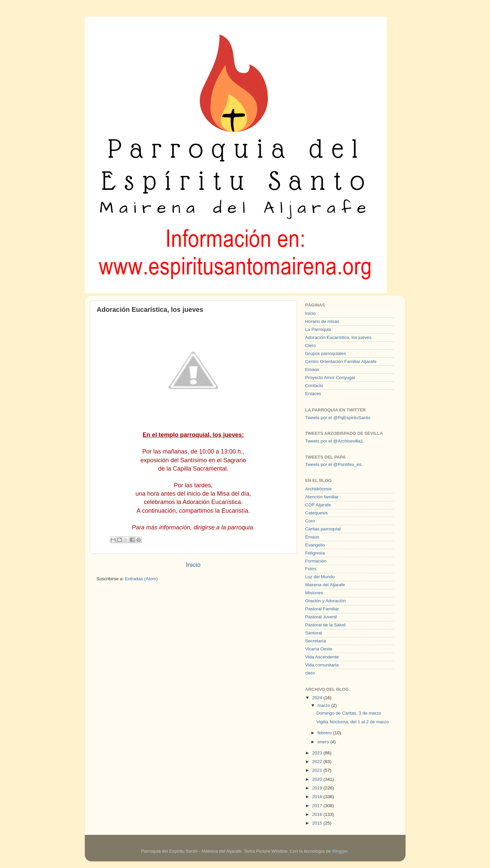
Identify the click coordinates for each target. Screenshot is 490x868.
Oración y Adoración (326, 601)
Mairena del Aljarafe (325, 585)
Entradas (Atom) (141, 579)
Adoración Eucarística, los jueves (339, 337)
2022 (318, 762)
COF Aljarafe (318, 505)
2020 (318, 779)
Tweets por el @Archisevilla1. (335, 441)
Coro (310, 521)
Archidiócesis (319, 489)
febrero (325, 733)
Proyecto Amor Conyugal (330, 378)
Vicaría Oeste (319, 649)
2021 (318, 770)
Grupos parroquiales (326, 353)
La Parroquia (318, 329)
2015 (318, 823)
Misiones (314, 593)
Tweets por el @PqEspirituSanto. (338, 418)
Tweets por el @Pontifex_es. (334, 464)
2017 (318, 806)
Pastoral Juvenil (321, 617)
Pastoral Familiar (322, 609)
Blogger (340, 851)
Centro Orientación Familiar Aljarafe (341, 361)
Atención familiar (322, 497)
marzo (324, 705)
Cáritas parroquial (323, 529)
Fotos (311, 569)
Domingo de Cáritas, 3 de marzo (349, 713)
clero (310, 673)
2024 (318, 698)
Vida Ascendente (322, 657)
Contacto (314, 386)
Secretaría (316, 641)
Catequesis (317, 513)
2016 (318, 814)
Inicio (193, 565)
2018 (318, 797)
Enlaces (313, 394)
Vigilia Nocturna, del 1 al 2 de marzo (353, 722)
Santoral (314, 633)
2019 (318, 788)
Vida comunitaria (322, 665)
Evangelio (315, 545)
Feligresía (315, 553)
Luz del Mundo (320, 577)
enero (324, 742)
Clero (311, 345)
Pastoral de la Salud (325, 625)
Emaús (312, 369)
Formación (316, 561)
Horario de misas (322, 321)
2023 (318, 753)
